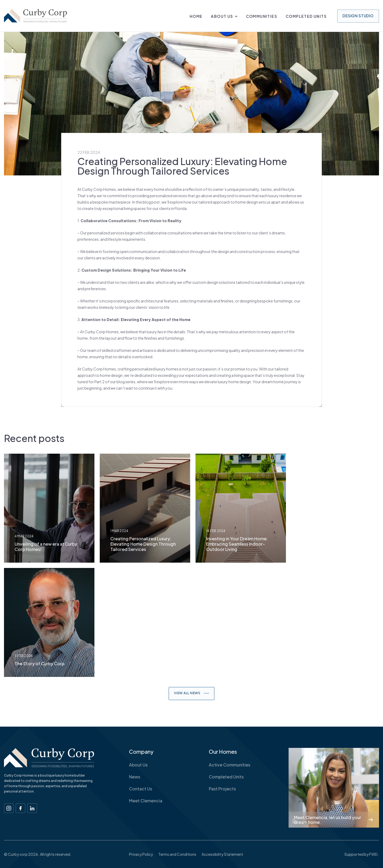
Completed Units (306, 16)
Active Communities (230, 765)
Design (358, 16)
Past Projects (222, 789)
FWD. (374, 854)
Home (196, 16)
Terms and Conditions (177, 854)
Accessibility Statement (222, 854)
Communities (262, 16)
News (135, 777)
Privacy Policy (141, 854)
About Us (222, 16)
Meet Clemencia (146, 801)
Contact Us (141, 789)
